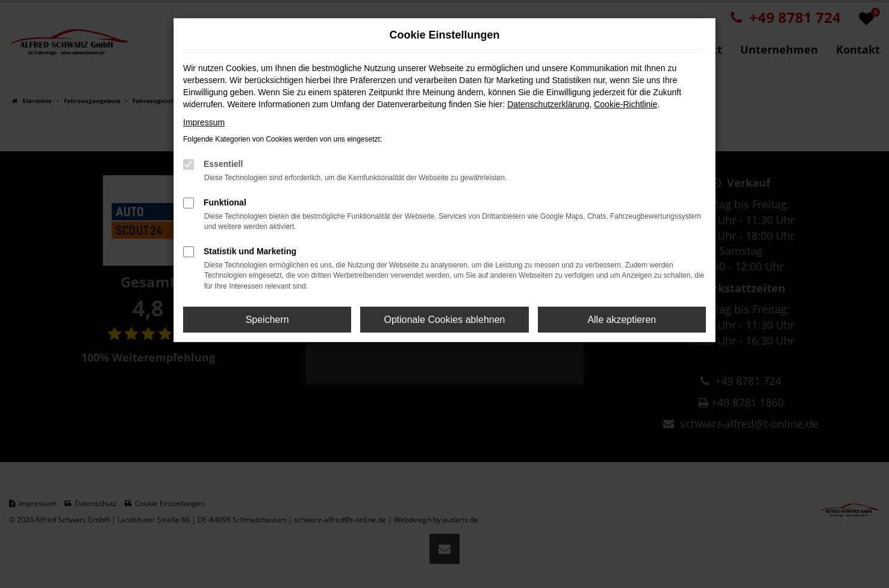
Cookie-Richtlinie (625, 104)
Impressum (204, 122)
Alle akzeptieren (622, 320)
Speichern (267, 320)
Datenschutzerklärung (548, 104)
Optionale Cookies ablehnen (444, 320)
